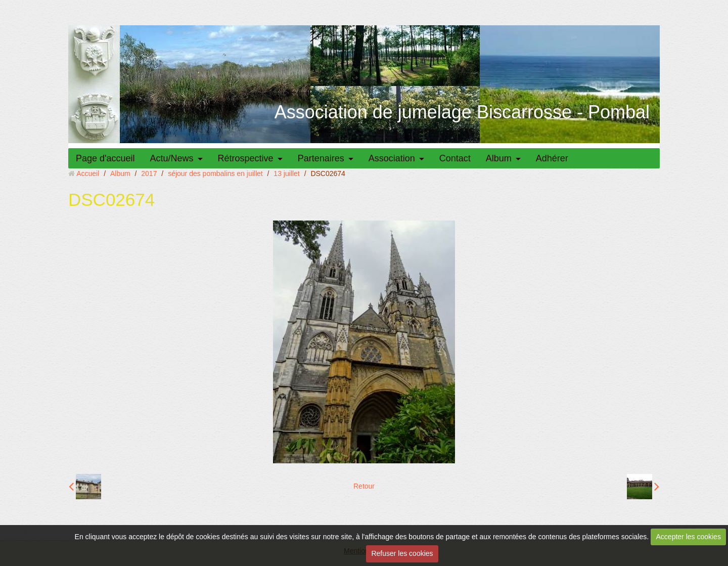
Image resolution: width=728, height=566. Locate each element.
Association (392, 158)
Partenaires (321, 158)
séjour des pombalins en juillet (215, 173)
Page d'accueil (105, 158)
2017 (149, 173)
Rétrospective (246, 158)
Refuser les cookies (402, 553)
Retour (364, 486)
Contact (455, 158)
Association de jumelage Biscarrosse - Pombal (462, 112)
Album (499, 158)
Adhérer (552, 158)
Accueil (88, 173)
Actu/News (172, 158)
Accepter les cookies (689, 537)
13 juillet (286, 173)
